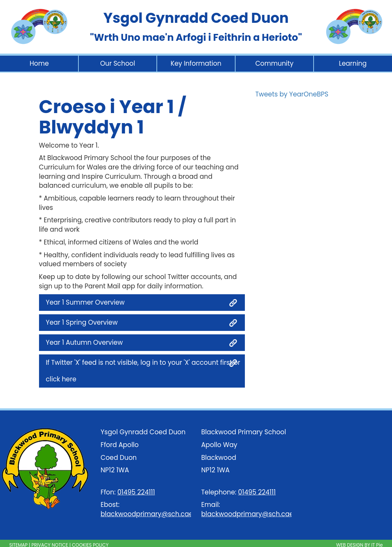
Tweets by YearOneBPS (292, 94)
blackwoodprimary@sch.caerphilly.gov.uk (168, 514)
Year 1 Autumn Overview (84, 342)
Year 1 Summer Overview (85, 302)
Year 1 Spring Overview (82, 322)
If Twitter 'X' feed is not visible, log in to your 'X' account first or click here (143, 371)
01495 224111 (136, 492)
